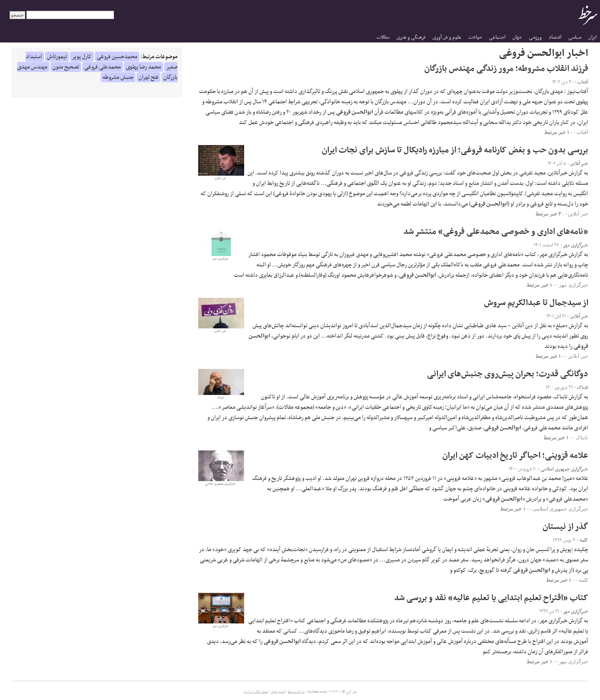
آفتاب (582, 132)
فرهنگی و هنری (411, 37)
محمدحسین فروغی (117, 57)
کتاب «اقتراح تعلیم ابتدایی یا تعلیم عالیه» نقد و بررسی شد (491, 598)
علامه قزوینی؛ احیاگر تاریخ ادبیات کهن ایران (515, 456)
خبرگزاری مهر (573, 285)
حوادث (475, 37)
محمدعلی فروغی (103, 67)
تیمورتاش (57, 57)
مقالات (383, 37)
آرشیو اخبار (278, 692)
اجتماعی (497, 37)
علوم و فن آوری (447, 37)
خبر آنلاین (578, 214)
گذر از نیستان (565, 527)
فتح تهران (148, 77)
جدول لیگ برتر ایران (256, 692)
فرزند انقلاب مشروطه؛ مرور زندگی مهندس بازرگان (506, 69)
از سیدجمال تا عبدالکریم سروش (536, 303)
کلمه (583, 580)
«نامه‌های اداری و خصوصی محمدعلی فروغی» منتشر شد (496, 232)
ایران (592, 37)
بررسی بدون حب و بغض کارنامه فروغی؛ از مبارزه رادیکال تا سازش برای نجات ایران (455, 150)
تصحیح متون (66, 67)
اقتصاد (555, 37)
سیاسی (575, 37)
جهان (517, 37)
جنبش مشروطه (118, 77)
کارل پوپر (82, 57)
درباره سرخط (296, 692)
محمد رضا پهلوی (143, 67)
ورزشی (535, 37)
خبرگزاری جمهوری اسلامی (560, 509)
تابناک (582, 438)
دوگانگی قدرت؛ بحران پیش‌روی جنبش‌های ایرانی (508, 374)
